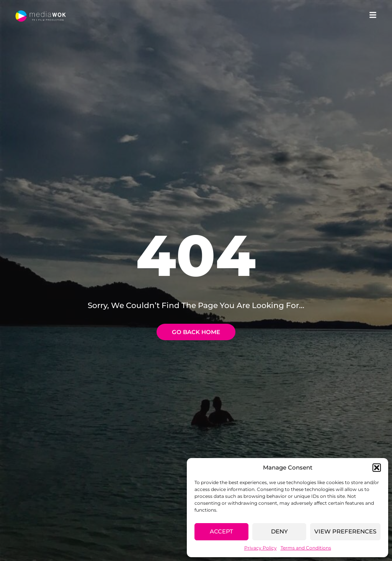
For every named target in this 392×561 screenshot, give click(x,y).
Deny (279, 531)
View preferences (345, 531)
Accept (221, 531)
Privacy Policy (261, 548)
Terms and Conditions (306, 548)
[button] (377, 468)
